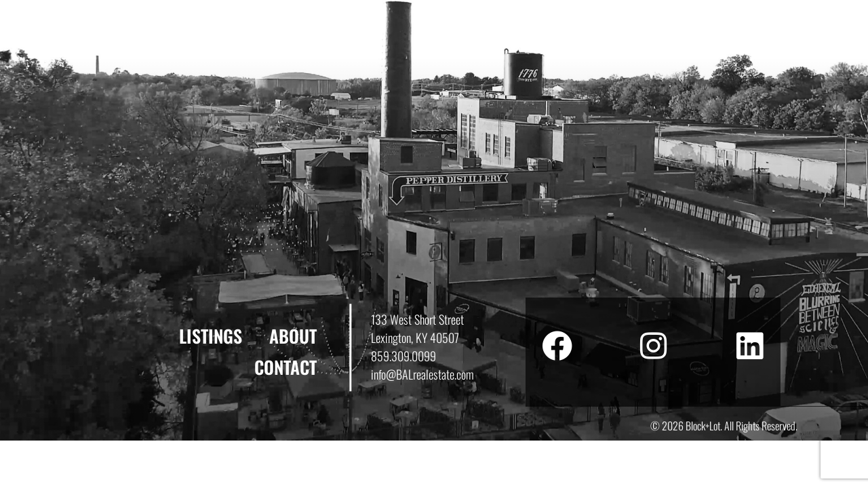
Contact (285, 367)
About (293, 336)
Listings (211, 336)
